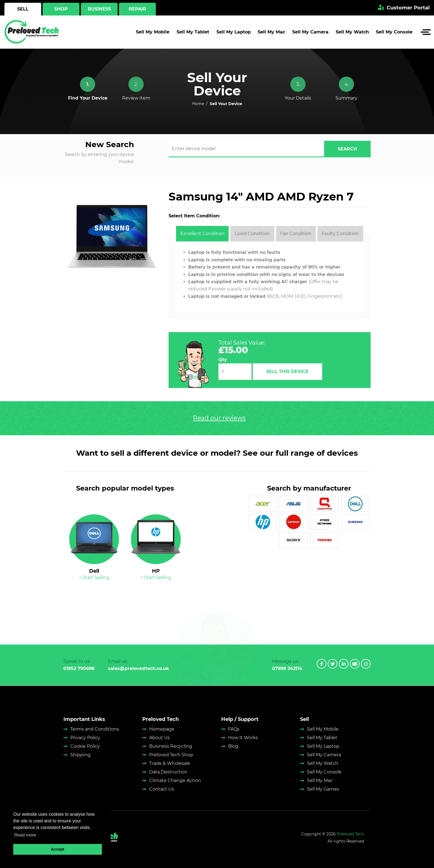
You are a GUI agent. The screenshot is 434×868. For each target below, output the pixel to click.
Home (198, 104)
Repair (137, 9)
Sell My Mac (271, 32)
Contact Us (162, 789)
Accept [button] (58, 849)
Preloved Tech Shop (171, 755)
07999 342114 (287, 668)
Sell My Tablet (193, 32)
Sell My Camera (310, 32)
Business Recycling (171, 746)
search (347, 149)
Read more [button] (25, 835)
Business (99, 9)
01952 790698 (79, 668)
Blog (233, 746)
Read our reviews (219, 418)
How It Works (243, 738)
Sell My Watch (352, 32)
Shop (61, 9)
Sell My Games (323, 789)
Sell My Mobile (153, 32)
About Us (160, 738)
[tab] (202, 234)
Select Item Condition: (194, 216)
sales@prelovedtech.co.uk (139, 668)
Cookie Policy (85, 746)
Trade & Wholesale (170, 763)
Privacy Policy (85, 738)
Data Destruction (168, 772)
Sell (23, 9)
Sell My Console (394, 32)
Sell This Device (287, 372)
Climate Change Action (175, 780)
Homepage (162, 729)
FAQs (234, 729)
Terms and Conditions (95, 729)
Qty (223, 360)
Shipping (80, 755)
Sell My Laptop (234, 32)
